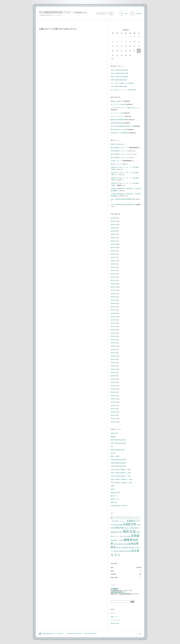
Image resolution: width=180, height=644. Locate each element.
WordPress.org (115, 623)
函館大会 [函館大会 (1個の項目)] (137, 528)
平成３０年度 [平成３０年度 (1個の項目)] (124, 536)
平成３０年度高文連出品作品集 (119, 77)
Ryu (130, 157)
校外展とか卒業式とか (117, 101)
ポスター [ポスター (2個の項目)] (116, 521)
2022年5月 (114, 300)
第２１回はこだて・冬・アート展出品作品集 (123, 90)
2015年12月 (114, 399)
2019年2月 (114, 366)
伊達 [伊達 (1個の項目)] (112, 525)
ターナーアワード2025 (117, 113)
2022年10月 (114, 290)
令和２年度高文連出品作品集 (119, 86)
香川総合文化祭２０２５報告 (119, 130)
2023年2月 (114, 277)
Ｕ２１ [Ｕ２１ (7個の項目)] (116, 555)
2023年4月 (114, 274)
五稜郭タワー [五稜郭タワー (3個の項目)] (133, 521)
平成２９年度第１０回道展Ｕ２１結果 (121, 479)
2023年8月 (114, 264)
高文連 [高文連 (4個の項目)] (135, 551)
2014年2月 (114, 415)
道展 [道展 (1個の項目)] (129, 548)
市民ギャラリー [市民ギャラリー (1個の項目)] (115, 536)
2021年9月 (114, 320)
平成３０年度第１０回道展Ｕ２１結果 (121, 483)
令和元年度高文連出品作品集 (119, 80)
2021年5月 (114, 333)
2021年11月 (114, 317)
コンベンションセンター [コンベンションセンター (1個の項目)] (119, 519)
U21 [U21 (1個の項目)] (112, 517)
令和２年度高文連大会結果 (118, 443)
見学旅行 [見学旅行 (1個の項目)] (119, 548)
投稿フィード (114, 617)
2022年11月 (114, 287)
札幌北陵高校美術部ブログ (118, 592)
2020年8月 (114, 350)
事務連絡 (113, 437)
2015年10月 (114, 402)
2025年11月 (114, 225)
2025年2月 (114, 238)
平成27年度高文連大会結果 (118, 460)
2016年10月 (114, 389)
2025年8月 (114, 231)
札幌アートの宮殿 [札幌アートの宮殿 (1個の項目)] (118, 540)
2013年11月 (114, 419)
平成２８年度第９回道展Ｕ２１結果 (121, 476)
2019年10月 (114, 356)
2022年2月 (114, 310)
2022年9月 (114, 294)
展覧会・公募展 (115, 456)
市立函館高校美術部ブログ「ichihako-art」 (64, 12)
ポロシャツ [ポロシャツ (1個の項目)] (123, 521)
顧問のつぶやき (115, 499)
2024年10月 (114, 248)
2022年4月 (114, 303)
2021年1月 (114, 343)
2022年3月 (114, 307)
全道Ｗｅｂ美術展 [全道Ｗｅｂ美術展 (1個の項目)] (129, 528)
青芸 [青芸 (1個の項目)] (130, 551)
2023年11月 (114, 261)
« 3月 (112, 59)
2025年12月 (114, 221)
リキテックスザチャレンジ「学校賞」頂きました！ (125, 108)
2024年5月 (114, 251)
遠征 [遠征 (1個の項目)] (117, 551)
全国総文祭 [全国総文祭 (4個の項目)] (130, 524)
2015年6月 (114, 409)
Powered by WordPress (91, 633)
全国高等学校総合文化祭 (117, 450)
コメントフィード (116, 620)
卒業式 (112, 144)
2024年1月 (114, 257)
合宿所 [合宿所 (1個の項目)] (120, 532)
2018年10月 (114, 369)
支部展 (112, 486)
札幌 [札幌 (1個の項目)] (112, 540)
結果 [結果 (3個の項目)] (131, 544)
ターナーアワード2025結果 (118, 104)
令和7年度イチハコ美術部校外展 (120, 133)
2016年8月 (114, 392)
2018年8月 (114, 373)
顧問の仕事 (114, 502)
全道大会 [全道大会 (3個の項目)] (119, 528)
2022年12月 (114, 284)
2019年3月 (114, 363)
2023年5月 (114, 271)
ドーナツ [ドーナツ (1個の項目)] (129, 519)
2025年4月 (114, 234)
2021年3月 (114, 340)
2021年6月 (114, 330)
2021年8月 (114, 323)
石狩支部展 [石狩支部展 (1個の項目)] (125, 544)
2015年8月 (114, 405)
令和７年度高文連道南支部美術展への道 (122, 126)
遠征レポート (114, 496)
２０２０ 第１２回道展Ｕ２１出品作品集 (122, 83)
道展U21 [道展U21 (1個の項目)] (134, 548)
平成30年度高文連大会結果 (118, 466)
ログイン (113, 613)
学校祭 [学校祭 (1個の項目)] (138, 532)
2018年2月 (114, 379)
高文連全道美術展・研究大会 (119, 506)
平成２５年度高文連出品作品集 (119, 70)
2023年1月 (114, 280)
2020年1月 (114, 353)
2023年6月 (114, 267)
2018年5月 (114, 376)
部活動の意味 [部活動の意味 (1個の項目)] (123, 551)
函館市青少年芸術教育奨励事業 (119, 120)
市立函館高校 (114, 589)
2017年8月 (114, 382)
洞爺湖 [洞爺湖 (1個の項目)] (115, 544)
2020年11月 (114, 346)
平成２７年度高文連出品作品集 (119, 73)
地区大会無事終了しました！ (119, 148)
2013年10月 (114, 422)
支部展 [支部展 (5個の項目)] (135, 536)
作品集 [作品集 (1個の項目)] (115, 525)
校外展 (112, 489)
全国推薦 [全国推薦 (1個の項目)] (120, 525)
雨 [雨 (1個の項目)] (127, 551)
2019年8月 (114, 359)
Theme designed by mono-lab (74, 633)
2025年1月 (114, 241)
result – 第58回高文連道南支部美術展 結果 (122, 199)
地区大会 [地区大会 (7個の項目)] (129, 531)
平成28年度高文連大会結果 (118, 463)
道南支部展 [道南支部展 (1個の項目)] (125, 548)
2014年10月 (114, 412)
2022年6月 (114, 297)
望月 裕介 (119, 144)
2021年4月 (114, 336)
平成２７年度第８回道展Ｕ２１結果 (121, 473)
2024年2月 (114, 254)
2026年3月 (114, 218)
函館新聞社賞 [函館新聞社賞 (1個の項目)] (114, 532)
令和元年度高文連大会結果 (118, 440)
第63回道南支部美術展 (117, 123)
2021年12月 (114, 313)
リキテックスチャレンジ (117, 116)
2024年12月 (114, 244)
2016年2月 (114, 396)
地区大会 (113, 453)
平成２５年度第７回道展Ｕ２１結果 (121, 470)
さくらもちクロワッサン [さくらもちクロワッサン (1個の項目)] (120, 517)
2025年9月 (114, 228)
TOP (140, 634)
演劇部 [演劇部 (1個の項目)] (120, 544)
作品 (112, 447)
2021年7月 (114, 326)
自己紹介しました (116, 161)
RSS (126, 14)
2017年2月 (114, 386)
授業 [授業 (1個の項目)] (129, 536)
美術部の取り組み (116, 493)
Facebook (138, 14)
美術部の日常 (114, 433)
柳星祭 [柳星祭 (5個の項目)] (128, 540)
